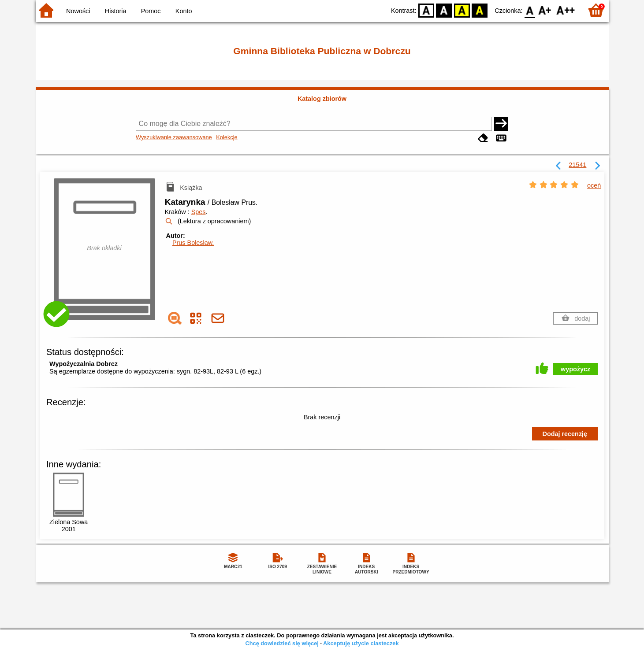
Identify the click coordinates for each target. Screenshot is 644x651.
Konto (184, 11)
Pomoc (151, 11)
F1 (545, 10)
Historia (116, 11)
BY (480, 10)
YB (462, 10)
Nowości (78, 11)
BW (444, 10)
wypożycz (575, 369)
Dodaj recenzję (565, 434)
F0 (530, 10)
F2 (566, 10)
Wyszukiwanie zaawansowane (174, 137)
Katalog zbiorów (322, 99)
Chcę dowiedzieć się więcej (282, 643)
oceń (594, 185)
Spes (199, 212)
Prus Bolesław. (193, 243)
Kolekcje (227, 137)
